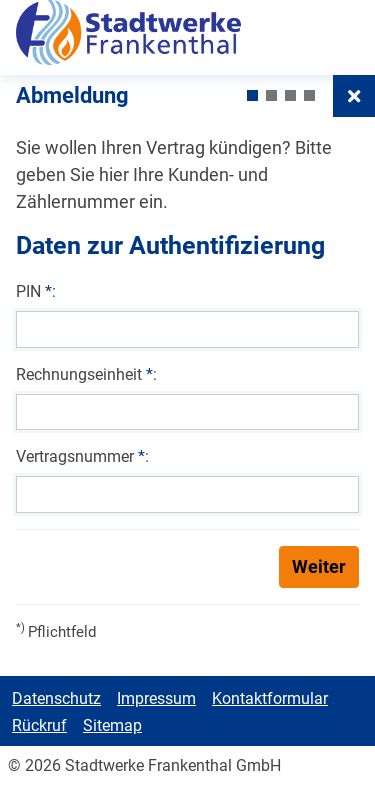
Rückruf (39, 725)
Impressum (156, 698)
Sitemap (112, 725)
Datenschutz (56, 698)
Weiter (319, 566)
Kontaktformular (270, 698)
